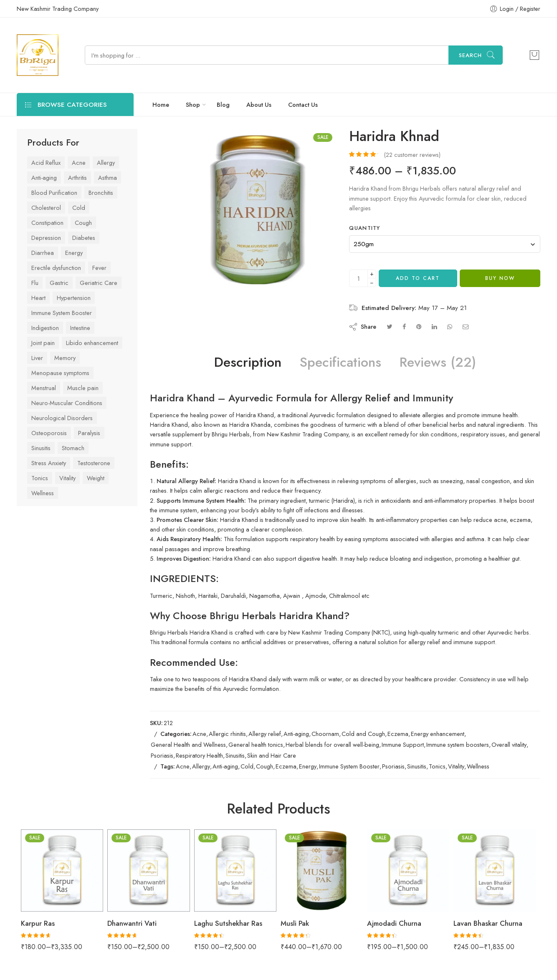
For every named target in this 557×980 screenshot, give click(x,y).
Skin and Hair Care (272, 755)
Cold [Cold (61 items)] (79, 208)
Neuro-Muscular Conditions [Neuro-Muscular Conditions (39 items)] (67, 403)
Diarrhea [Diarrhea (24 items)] (43, 253)
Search (470, 55)
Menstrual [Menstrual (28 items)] (44, 388)
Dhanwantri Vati (132, 923)
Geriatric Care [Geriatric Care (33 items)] (99, 283)
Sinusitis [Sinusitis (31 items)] (41, 448)
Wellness (478, 766)
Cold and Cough (363, 734)
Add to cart (418, 278)
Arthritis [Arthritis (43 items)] (77, 178)
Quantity (365, 228)
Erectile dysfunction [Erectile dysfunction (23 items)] (56, 268)
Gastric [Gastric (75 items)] (59, 283)
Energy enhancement (438, 734)
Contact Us (303, 105)
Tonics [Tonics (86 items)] (40, 478)
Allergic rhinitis (227, 734)
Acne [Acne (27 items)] (79, 162)
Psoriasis (162, 755)
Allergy (201, 766)
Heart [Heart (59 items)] (38, 298)
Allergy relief (265, 734)
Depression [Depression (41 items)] (46, 238)
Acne (199, 734)
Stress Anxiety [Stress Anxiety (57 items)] (49, 463)
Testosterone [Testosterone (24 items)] (94, 463)
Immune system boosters (458, 744)
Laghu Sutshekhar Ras (228, 923)
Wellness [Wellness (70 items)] (43, 493)
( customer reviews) (412, 155)
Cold (247, 766)
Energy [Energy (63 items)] (74, 253)
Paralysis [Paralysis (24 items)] (89, 433)
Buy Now (500, 278)
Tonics (437, 766)
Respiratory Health (199, 755)
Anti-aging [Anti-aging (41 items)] (44, 178)
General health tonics (256, 744)
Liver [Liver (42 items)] (37, 358)
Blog (223, 105)
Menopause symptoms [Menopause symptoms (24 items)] (60, 373)
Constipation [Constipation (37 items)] (47, 223)
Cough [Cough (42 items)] (83, 223)
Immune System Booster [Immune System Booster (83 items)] (62, 313)
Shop (193, 105)
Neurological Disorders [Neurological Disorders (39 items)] (62, 418)
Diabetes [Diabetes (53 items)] (84, 238)
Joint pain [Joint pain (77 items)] (43, 343)
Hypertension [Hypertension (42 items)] (74, 298)
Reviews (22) (438, 363)
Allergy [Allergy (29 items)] (106, 162)
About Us (259, 105)
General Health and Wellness (188, 744)
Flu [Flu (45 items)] (35, 283)
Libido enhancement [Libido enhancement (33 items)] (92, 343)
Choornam (325, 734)
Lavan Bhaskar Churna (488, 923)
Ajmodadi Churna (394, 923)
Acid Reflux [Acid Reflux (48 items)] (46, 162)
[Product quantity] (358, 278)
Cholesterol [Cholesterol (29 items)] (46, 208)
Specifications (341, 363)
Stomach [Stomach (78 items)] (73, 448)
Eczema (398, 734)
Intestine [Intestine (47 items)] (80, 328)
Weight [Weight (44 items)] (96, 478)
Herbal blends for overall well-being (332, 744)
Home (161, 105)
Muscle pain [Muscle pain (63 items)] (83, 388)
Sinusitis (235, 755)
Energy (308, 766)
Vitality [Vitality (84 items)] (67, 478)
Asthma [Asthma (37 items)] (108, 178)
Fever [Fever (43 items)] (99, 268)
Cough (265, 766)
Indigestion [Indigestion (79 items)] (45, 328)
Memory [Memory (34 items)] (65, 358)
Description (248, 363)
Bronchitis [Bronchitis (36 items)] (101, 193)
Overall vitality (509, 744)
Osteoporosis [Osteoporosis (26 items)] (49, 433)
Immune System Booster (349, 766)
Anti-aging (296, 734)
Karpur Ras (38, 923)
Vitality (456, 766)
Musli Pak (295, 923)
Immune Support (403, 744)
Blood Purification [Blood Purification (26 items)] (54, 193)
